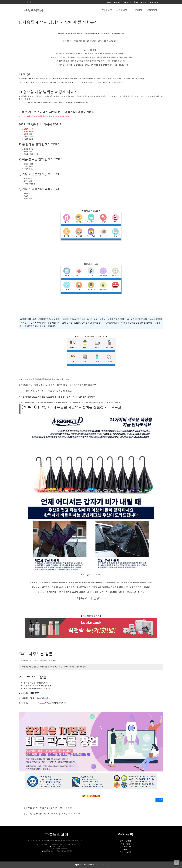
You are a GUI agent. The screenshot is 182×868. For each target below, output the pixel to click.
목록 (159, 800)
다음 (31, 703)
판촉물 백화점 (34, 10)
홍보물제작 (122, 10)
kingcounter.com (101, 865)
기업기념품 (125, 844)
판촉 (125, 849)
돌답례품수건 (29, 129)
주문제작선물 (125, 846)
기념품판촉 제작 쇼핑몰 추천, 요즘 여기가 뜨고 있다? (47, 808)
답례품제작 (152, 10)
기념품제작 (137, 10)
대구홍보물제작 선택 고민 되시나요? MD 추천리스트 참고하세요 (51, 814)
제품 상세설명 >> (91, 598)
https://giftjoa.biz (43, 698)
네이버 (24, 703)
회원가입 (154, 2)
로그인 (144, 2)
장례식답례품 (125, 841)
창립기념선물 (125, 852)
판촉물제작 (107, 10)
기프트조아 (96, 575)
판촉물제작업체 (112, 323)
